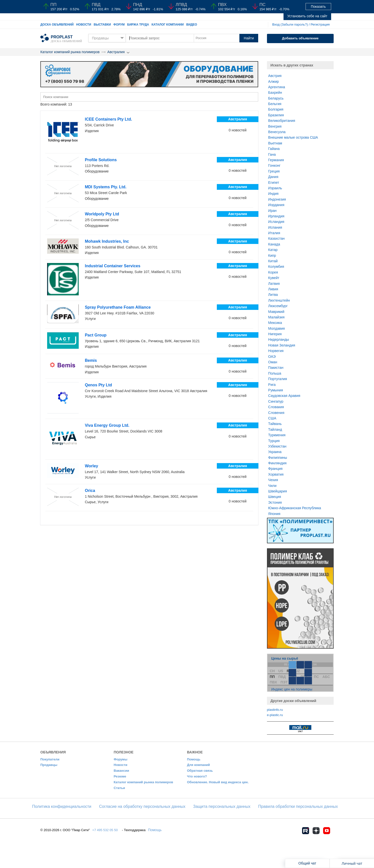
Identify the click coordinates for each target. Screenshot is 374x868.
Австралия (116, 52)
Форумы (121, 759)
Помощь (194, 759)
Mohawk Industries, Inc (107, 241)
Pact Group (96, 335)
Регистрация (320, 24)
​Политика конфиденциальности (62, 806)
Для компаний (198, 765)
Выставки (102, 25)
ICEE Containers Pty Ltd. (108, 119)
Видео (192, 25)
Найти (249, 38)
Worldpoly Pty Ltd (102, 214)
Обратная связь (200, 771)
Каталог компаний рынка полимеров (70, 52)
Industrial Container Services (112, 266)
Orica (90, 491)
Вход (276, 24)
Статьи (119, 788)
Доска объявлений (57, 25)
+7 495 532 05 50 (105, 830)
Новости (84, 25)
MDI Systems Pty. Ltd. (106, 187)
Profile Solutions (101, 160)
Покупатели (50, 759)
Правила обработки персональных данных (298, 806)
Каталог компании (168, 25)
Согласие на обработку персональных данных (142, 806)
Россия (201, 38)
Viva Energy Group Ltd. (107, 425)
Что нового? (197, 776)
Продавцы (49, 765)
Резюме (120, 776)
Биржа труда (138, 25)
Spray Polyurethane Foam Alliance (118, 307)
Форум (119, 25)
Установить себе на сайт (307, 16)
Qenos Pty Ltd (98, 385)
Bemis (91, 360)
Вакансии (121, 771)
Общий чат (307, 863)
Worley (91, 466)
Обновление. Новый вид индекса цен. (218, 782)
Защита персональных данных (222, 806)
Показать (318, 7)
